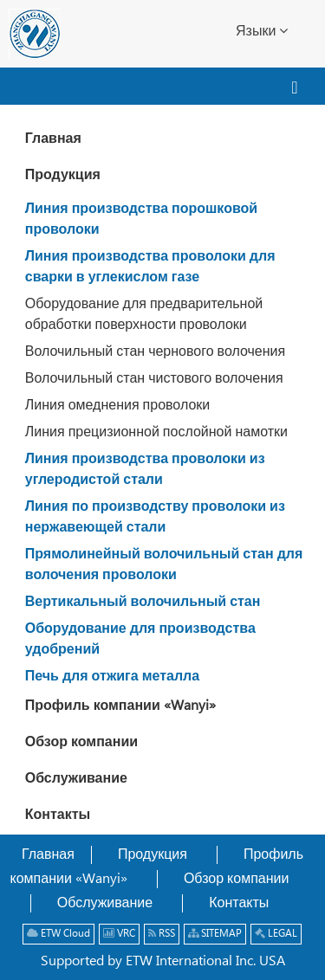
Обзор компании (81, 742)
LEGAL (276, 934)
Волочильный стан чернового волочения (155, 352)
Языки (262, 31)
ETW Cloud (58, 934)
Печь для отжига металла (112, 677)
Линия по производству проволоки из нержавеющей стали (155, 517)
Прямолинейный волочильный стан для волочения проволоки (164, 565)
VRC (119, 934)
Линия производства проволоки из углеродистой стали (145, 470)
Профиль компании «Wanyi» (120, 706)
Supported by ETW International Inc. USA (163, 961)
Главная (53, 139)
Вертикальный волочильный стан (143, 602)
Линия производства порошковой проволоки (141, 219)
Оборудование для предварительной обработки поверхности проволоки (144, 315)
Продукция (63, 175)
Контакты (58, 815)
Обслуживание (76, 779)
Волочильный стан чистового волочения (154, 379)
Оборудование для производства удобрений (140, 639)
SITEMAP (215, 934)
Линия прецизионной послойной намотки (156, 432)
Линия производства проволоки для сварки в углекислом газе (150, 267)
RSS (162, 934)
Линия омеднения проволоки (118, 406)
